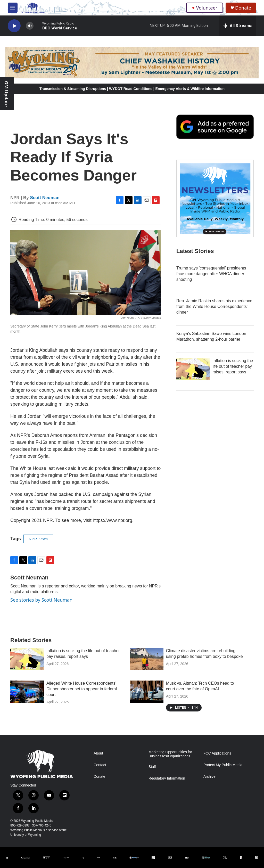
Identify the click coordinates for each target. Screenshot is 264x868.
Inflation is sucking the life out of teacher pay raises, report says (233, 366)
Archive (209, 777)
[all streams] (238, 26)
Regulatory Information (167, 778)
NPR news (38, 539)
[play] (14, 26)
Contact (100, 765)
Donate (243, 8)
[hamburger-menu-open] (13, 8)
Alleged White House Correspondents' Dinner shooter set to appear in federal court (82, 689)
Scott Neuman (45, 198)
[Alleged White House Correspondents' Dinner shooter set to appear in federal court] (27, 692)
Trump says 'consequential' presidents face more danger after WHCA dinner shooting (211, 274)
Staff (152, 767)
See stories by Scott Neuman (41, 600)
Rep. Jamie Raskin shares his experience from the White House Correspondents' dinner (214, 306)
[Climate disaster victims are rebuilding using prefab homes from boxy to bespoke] (147, 659)
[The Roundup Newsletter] (215, 198)
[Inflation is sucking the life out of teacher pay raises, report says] (193, 369)
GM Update (6, 94)
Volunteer (205, 8)
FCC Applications (217, 753)
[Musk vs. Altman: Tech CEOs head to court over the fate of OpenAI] (147, 692)
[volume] (30, 26)
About (98, 753)
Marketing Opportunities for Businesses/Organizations (170, 754)
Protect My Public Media (223, 765)
